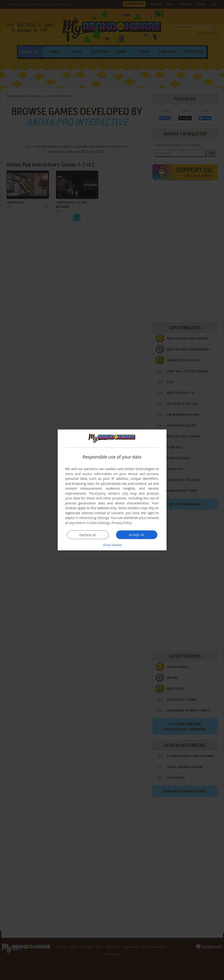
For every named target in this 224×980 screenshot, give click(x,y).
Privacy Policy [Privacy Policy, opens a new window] (122, 523)
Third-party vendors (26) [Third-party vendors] (108, 493)
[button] (112, 545)
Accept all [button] (137, 535)
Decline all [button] (88, 535)
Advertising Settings (94, 518)
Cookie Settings (98, 523)
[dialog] (112, 490)
